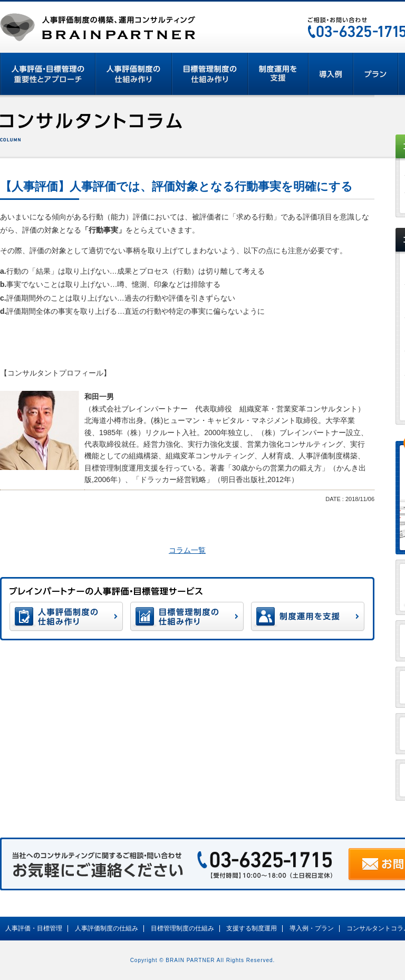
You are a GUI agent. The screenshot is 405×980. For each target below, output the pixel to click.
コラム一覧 (187, 550)
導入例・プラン (312, 928)
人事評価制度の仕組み (107, 928)
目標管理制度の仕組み (182, 928)
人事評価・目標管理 (34, 928)
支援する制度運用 (252, 928)
